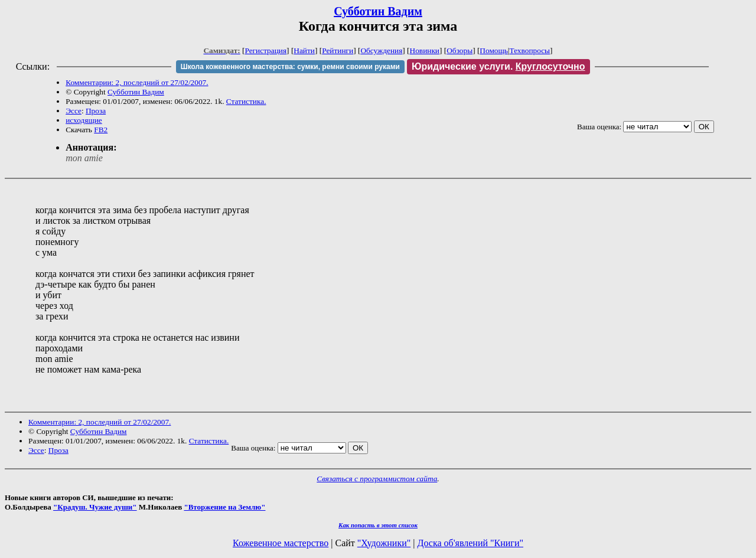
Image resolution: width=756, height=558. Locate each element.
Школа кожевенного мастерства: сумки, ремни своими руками (290, 67)
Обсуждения (381, 50)
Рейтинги (338, 50)
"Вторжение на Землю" (224, 507)
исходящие (84, 120)
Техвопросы (530, 50)
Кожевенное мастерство (281, 543)
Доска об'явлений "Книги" (470, 543)
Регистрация (265, 50)
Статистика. (246, 101)
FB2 (101, 130)
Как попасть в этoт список (378, 525)
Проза (96, 111)
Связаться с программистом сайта (377, 479)
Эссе (74, 111)
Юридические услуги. (498, 66)
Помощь (493, 50)
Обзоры (460, 50)
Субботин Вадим (378, 11)
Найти (304, 50)
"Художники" (384, 543)
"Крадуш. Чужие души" (95, 507)
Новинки (425, 50)
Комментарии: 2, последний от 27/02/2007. (137, 82)
